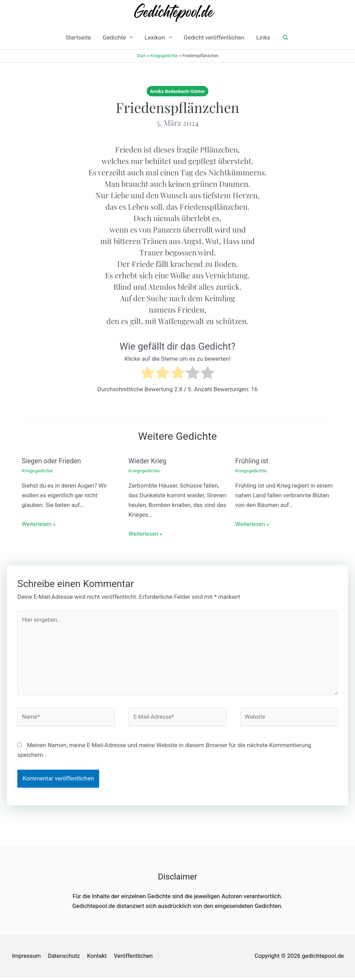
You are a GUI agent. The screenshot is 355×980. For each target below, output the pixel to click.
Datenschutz (65, 959)
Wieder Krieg (148, 461)
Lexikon (155, 37)
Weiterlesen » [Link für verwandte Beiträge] (39, 524)
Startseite (78, 37)
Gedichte (114, 37)
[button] (286, 37)
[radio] (148, 374)
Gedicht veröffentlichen (214, 37)
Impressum (26, 959)
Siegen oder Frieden (52, 461)
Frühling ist (252, 461)
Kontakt (99, 959)
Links (263, 37)
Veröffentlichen (136, 959)
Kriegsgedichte (38, 471)
